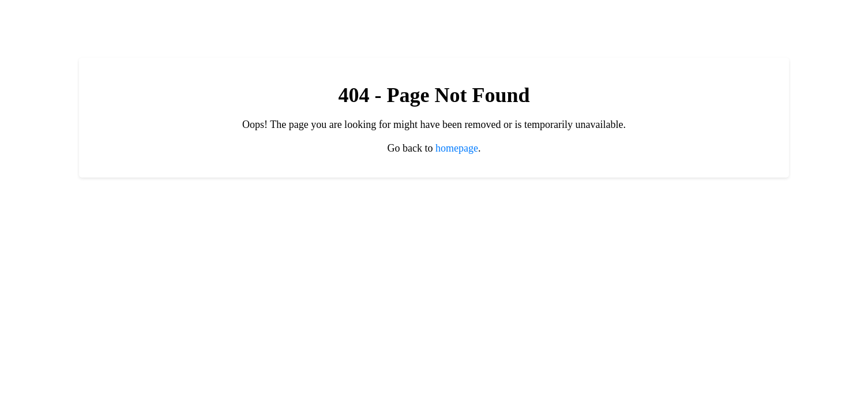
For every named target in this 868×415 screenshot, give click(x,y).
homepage (457, 148)
